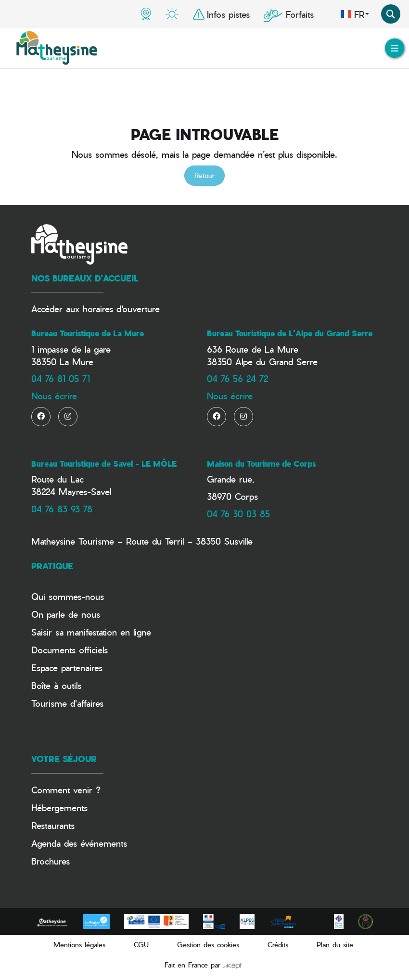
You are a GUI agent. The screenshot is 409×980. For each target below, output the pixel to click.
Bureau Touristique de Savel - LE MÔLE (104, 464)
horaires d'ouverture (121, 309)
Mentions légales (79, 945)
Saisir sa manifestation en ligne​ (91, 632)
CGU (141, 945)
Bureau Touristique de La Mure (88, 333)
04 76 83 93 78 (62, 509)
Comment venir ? (66, 790)
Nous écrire (54, 396)
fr (355, 14)
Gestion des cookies (208, 945)
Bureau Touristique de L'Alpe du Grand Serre (290, 333)
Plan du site (335, 945)
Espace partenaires (67, 668)
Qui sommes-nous (68, 596)
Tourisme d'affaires (67, 703)
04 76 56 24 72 (237, 378)
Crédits (278, 945)
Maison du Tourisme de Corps (261, 464)
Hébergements (59, 808)
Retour (204, 175)
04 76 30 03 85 (238, 514)
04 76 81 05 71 (61, 378)
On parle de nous (66, 614)
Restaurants (53, 825)
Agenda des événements (79, 843)
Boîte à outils (56, 685)
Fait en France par (203, 965)
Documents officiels (70, 650)
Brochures (51, 861)
